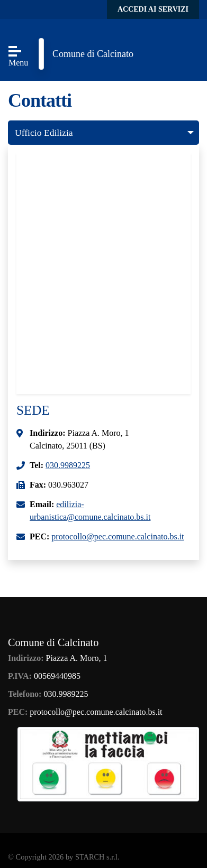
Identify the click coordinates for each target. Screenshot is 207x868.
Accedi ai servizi (153, 9)
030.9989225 (68, 465)
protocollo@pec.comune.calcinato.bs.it (118, 536)
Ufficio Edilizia (44, 133)
